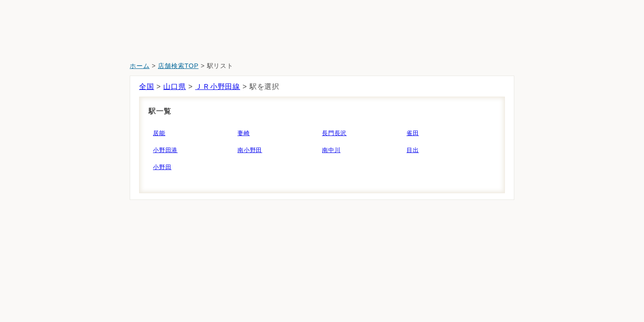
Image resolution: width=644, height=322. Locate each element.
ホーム (140, 66)
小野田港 (165, 150)
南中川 (331, 150)
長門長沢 (334, 133)
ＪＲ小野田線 (218, 87)
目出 (413, 150)
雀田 (413, 133)
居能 (159, 133)
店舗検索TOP (178, 66)
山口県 (174, 87)
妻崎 (244, 133)
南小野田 (250, 150)
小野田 (162, 167)
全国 (147, 87)
